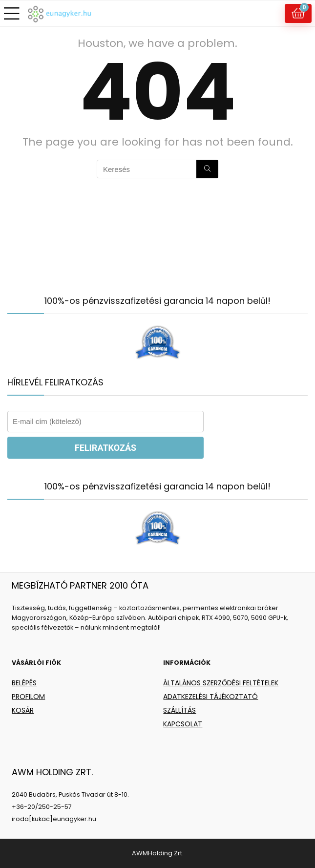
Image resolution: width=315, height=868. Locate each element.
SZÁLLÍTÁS (179, 710)
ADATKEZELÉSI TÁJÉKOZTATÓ (210, 697)
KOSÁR (23, 710)
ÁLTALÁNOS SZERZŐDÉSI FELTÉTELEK (221, 683)
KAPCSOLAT (183, 724)
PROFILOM (28, 697)
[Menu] (12, 13)
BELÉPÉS (24, 683)
